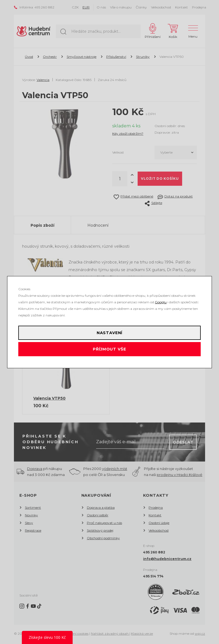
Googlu (161, 302)
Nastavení (110, 333)
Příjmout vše (109, 349)
